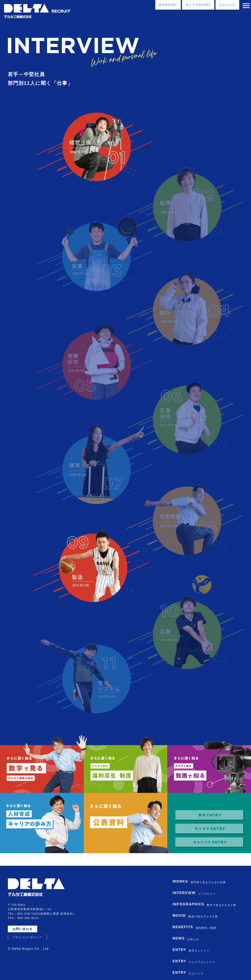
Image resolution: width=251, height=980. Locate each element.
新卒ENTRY (155, 5)
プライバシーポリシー (27, 924)
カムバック (221, 5)
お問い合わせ (24, 916)
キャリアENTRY (189, 5)
